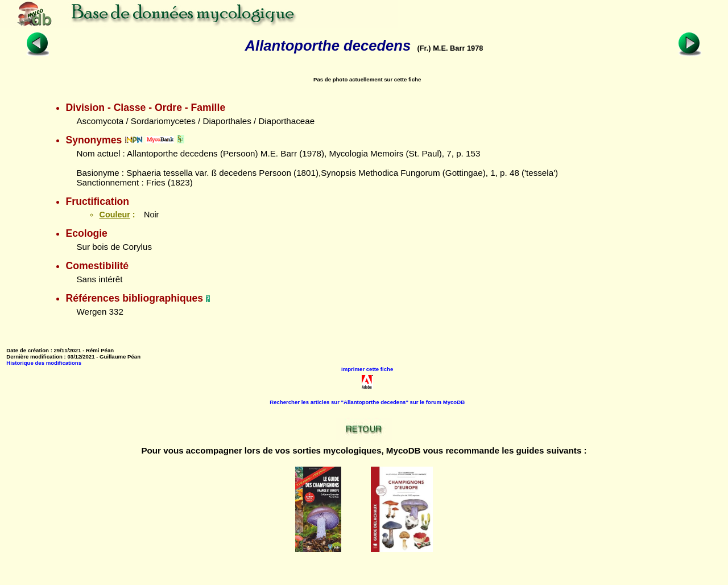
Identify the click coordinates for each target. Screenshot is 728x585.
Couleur (114, 215)
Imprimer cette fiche (367, 369)
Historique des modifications (44, 363)
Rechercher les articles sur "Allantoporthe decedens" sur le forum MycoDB (367, 402)
